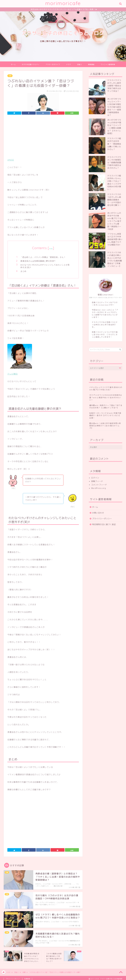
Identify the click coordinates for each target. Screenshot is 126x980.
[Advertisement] (43, 138)
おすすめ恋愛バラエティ (31, 65)
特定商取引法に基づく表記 (104, 525)
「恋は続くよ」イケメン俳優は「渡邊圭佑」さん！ (43, 257)
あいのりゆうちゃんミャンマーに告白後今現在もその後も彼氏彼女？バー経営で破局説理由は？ (114, 107)
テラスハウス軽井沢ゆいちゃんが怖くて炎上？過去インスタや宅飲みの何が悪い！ (114, 183)
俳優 (10, 76)
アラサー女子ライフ (53, 65)
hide (51, 249)
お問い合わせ (98, 513)
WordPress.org (98, 489)
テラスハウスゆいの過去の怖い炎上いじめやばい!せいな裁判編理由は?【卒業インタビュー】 (115, 260)
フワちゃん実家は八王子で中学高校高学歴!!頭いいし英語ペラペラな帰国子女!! (115, 240)
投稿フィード (97, 482)
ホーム (13, 65)
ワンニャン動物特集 (108, 65)
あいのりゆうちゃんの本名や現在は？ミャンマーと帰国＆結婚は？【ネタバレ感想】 (114, 127)
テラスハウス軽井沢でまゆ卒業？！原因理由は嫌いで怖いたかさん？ (114, 144)
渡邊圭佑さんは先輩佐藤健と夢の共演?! (38, 261)
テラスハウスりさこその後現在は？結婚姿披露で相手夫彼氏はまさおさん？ (114, 163)
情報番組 (91, 65)
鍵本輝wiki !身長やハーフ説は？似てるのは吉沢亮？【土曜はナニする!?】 (106, 407)
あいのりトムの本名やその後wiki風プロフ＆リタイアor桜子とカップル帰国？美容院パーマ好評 (114, 221)
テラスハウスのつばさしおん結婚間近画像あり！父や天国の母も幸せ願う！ (114, 200)
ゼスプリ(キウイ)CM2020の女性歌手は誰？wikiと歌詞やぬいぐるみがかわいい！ (106, 398)
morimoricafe (63, 3)
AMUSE (11, 160)
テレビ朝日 (13, 374)
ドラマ (69, 65)
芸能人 (80, 65)
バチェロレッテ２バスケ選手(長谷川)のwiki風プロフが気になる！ (106, 389)
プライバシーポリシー (102, 519)
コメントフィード (99, 485)
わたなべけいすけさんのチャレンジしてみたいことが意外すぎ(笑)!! (45, 266)
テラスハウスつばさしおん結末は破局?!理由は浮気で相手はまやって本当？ (114, 86)
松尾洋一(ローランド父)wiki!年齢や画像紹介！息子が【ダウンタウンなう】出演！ (105, 416)
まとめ (23, 272)
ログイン (95, 478)
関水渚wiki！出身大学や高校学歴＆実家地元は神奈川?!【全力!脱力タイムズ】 (105, 426)
